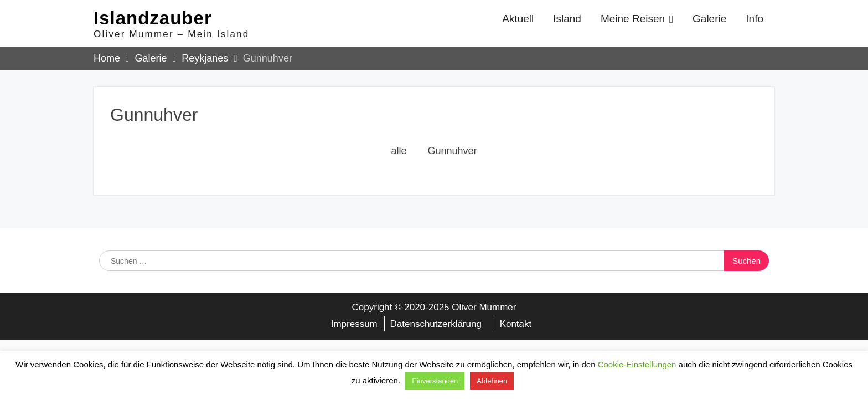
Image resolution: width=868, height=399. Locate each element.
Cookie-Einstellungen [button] (637, 364)
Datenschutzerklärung (436, 324)
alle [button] (399, 151)
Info (755, 19)
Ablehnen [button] (492, 381)
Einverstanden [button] (435, 381)
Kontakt (516, 324)
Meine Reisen (633, 19)
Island (567, 19)
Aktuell (518, 19)
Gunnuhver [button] (452, 151)
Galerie (709, 19)
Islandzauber (153, 18)
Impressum (354, 324)
